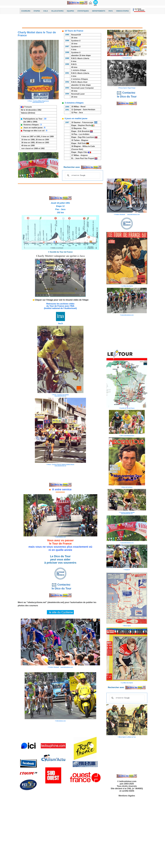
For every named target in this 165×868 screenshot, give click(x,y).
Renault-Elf (76, 35)
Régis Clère (83, 152)
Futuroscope (88, 122)
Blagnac (85, 140)
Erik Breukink (84, 131)
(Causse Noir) (77, 149)
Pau (85, 128)
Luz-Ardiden (84, 134)
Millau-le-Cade (89, 146)
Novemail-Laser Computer (82, 88)
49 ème (74, 67)
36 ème (74, 38)
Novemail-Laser (78, 94)
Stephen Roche (85, 125)
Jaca (81, 113)
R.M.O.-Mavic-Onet (79, 82)
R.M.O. (74, 64)
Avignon (84, 155)
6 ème (74, 61)
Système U (76, 41)
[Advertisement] (83, 21)
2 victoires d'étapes (80, 79)
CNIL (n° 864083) (135, 789)
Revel (83, 107)
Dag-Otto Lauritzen (86, 137)
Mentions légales (127, 796)
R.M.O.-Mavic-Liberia (80, 58)
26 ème (74, 97)
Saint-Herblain (89, 110)
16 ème (74, 44)
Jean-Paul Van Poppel (85, 158)
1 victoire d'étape (79, 70)
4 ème (74, 50)
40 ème (74, 91)
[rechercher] (82, 175)
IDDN (132, 791)
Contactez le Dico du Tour (60, 586)
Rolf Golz (82, 143)
